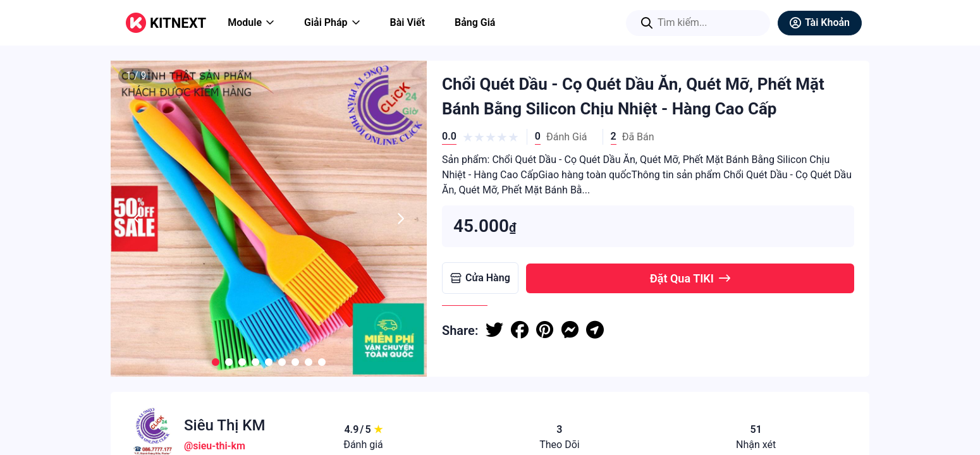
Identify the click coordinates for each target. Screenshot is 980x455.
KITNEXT (178, 23)
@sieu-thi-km (215, 446)
